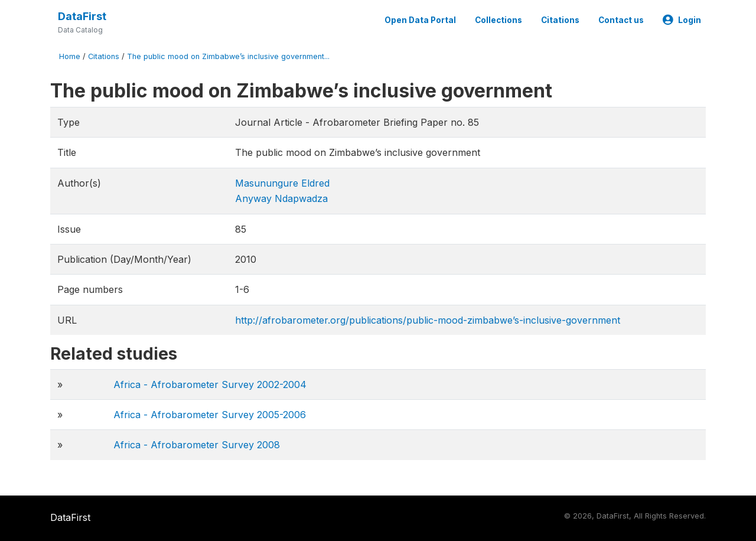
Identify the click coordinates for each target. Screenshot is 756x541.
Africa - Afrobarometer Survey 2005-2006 (210, 415)
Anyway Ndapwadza (281, 198)
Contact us (621, 20)
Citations (560, 20)
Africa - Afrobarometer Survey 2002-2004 (210, 384)
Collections (498, 20)
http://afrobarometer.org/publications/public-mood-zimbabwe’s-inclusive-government (428, 320)
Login (682, 20)
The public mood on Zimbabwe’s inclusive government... (228, 56)
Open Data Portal (420, 20)
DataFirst (82, 16)
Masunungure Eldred (282, 183)
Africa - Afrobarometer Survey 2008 (197, 445)
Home (70, 56)
